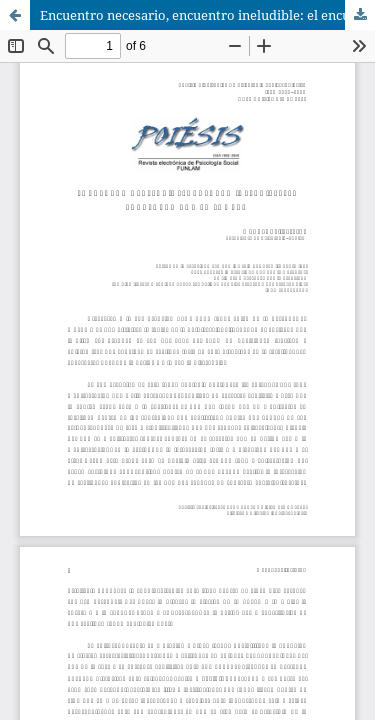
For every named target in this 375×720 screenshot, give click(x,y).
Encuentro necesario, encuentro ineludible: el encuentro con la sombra (207, 15)
